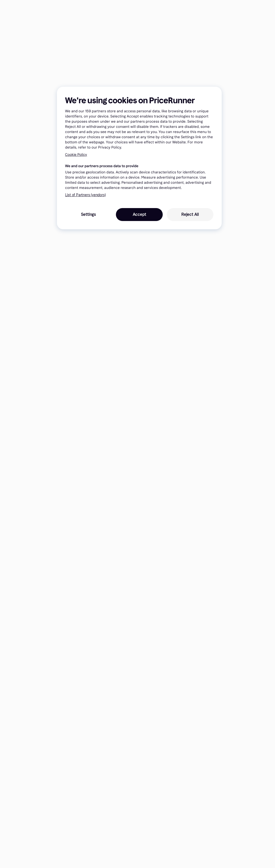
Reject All (190, 214)
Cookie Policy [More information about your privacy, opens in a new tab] (76, 155)
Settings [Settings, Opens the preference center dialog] (88, 214)
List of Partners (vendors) (86, 195)
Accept (139, 214)
